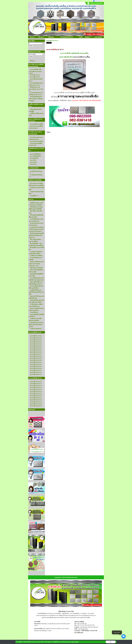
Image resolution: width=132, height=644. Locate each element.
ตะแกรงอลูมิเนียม (75, 613)
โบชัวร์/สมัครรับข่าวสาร (67, 37)
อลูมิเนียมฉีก (66, 613)
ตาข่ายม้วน (84, 613)
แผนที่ (81, 37)
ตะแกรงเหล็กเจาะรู (80, 57)
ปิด (111, 642)
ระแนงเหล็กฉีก (57, 613)
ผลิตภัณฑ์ (51, 37)
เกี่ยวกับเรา (41, 37)
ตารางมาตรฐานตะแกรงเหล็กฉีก (78, 96)
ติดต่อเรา (88, 37)
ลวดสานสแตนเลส (41, 615)
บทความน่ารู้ (98, 37)
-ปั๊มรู (88, 57)
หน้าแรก (32, 37)
